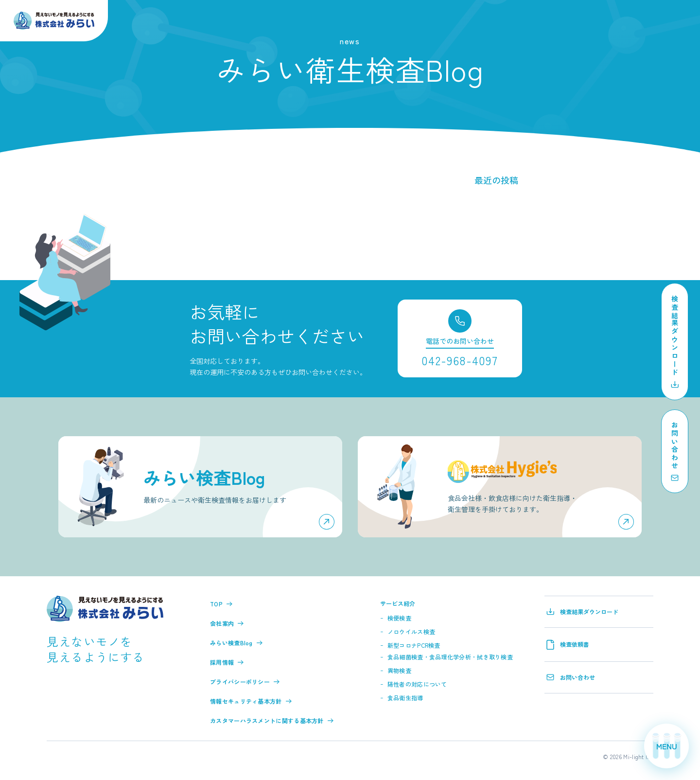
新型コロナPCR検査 (414, 645)
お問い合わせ (571, 677)
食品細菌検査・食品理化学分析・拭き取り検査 (450, 657)
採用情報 (227, 662)
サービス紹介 (398, 603)
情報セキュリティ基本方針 (251, 701)
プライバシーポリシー (245, 682)
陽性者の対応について (417, 684)
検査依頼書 (568, 645)
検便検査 (399, 618)
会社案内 (227, 623)
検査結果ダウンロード (582, 612)
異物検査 (399, 670)
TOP (221, 604)
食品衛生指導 (405, 698)
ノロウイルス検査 (411, 631)
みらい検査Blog (236, 643)
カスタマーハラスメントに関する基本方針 (272, 720)
